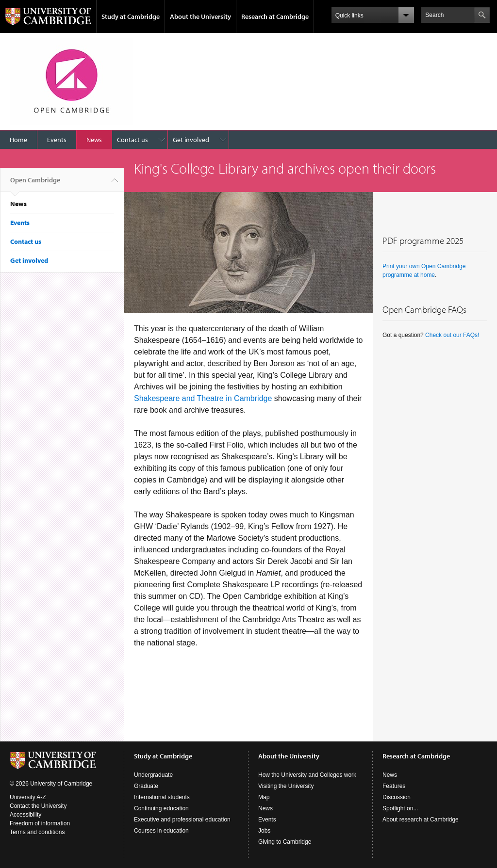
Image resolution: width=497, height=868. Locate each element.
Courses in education (161, 831)
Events (57, 140)
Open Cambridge (35, 184)
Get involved (191, 140)
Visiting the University (286, 786)
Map (264, 797)
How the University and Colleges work (307, 775)
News (94, 140)
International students (162, 797)
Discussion (397, 797)
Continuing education (161, 808)
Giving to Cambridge (285, 842)
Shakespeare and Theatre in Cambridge (203, 398)
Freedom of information (40, 823)
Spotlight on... (400, 808)
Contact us (133, 140)
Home (18, 140)
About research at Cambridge (421, 820)
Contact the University (38, 806)
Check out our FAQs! (452, 335)
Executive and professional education (182, 820)
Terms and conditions (37, 832)
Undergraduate (153, 775)
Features (394, 786)
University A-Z (28, 797)
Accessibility (25, 815)
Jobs (264, 831)
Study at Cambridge (131, 16)
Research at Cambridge (275, 16)
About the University (200, 16)
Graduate (146, 786)
